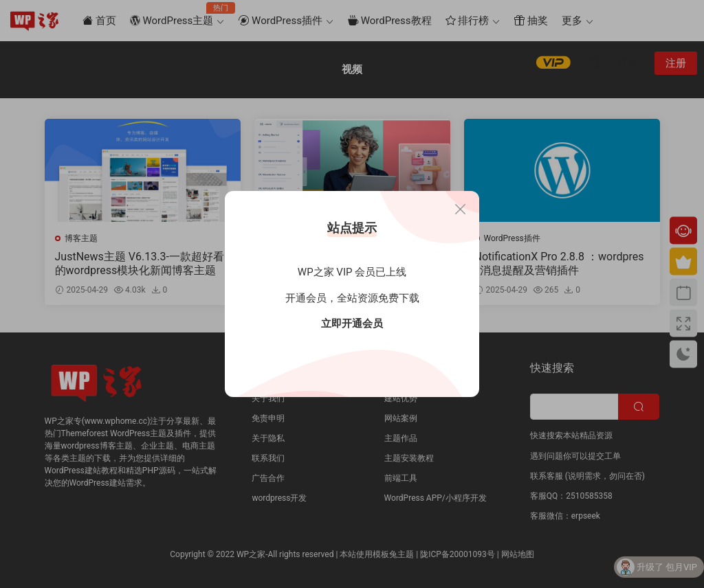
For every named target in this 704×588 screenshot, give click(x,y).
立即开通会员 (352, 324)
